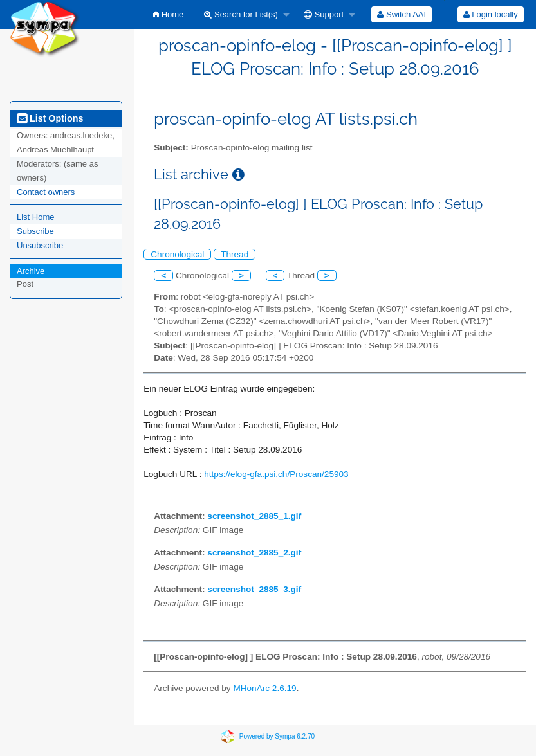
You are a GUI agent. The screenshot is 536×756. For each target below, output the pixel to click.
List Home (36, 217)
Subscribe (35, 231)
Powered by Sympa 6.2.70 (277, 736)
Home (168, 14)
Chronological (177, 254)
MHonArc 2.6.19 (264, 688)
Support (324, 14)
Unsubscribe (40, 245)
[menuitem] (168, 14)
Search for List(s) (241, 14)
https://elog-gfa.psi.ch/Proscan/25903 (276, 474)
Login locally (491, 14)
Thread (235, 254)
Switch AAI (402, 14)
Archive (31, 271)
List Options (50, 118)
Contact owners (46, 192)
